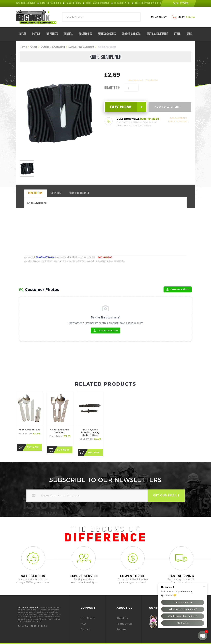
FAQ (83, 624)
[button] (203, 636)
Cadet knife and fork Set (60, 431)
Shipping (56, 193)
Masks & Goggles (108, 34)
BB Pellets (53, 34)
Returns (121, 629)
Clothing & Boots (133, 34)
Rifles (24, 34)
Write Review (152, 80)
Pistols (38, 34)
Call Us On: (23, 626)
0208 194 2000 (150, 119)
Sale (189, 34)
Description (35, 193)
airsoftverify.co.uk (45, 257)
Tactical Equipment (159, 34)
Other (179, 34)
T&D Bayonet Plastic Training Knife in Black (90, 432)
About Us (122, 618)
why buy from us (79, 193)
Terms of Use (125, 624)
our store (178, 3)
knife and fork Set (29, 430)
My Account (159, 17)
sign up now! (105, 257)
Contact (85, 629)
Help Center (88, 618)
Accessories (87, 34)
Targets (70, 34)
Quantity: (112, 88)
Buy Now (33, 447)
